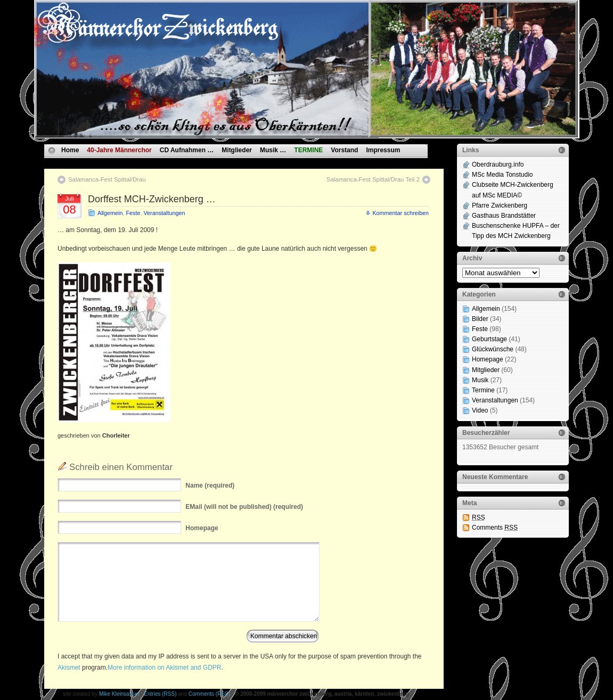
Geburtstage (489, 339)
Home (70, 150)
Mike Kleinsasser (119, 694)
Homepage (488, 359)
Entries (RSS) (160, 694)
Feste (133, 213)
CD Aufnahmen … (187, 150)
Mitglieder (237, 150)
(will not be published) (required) (244, 507)
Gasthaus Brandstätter (504, 216)
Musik (480, 380)
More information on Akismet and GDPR (164, 668)
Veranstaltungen (164, 213)
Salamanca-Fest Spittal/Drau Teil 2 (373, 179)
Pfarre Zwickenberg (500, 205)
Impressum (383, 150)
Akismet (69, 668)
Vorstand (344, 150)
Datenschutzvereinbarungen (104, 162)
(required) (210, 485)
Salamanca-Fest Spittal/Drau (107, 179)
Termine (483, 390)
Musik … (273, 150)
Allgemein (110, 213)
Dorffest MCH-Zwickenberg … (152, 199)
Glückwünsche (493, 349)
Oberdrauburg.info (498, 164)
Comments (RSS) (209, 694)
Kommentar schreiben (401, 213)
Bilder (480, 319)
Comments (495, 528)
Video (480, 410)
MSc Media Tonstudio (502, 175)
